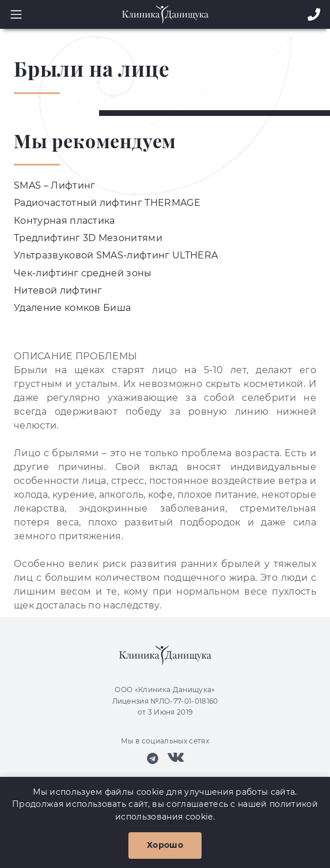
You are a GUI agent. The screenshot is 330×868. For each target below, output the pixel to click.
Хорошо (165, 845)
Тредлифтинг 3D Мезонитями (88, 238)
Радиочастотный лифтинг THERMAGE (107, 203)
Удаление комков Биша (72, 308)
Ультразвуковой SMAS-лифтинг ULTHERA (116, 255)
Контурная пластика (65, 221)
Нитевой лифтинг (58, 290)
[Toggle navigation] (13, 14)
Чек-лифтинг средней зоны (83, 273)
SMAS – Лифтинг (54, 185)
